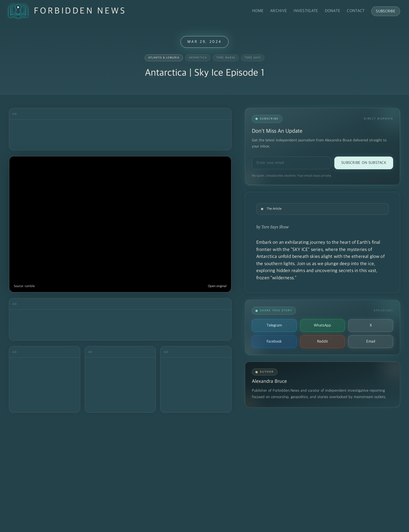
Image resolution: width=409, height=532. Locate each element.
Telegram (274, 325)
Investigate (306, 11)
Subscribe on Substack (364, 163)
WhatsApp (322, 325)
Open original (217, 286)
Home (258, 11)
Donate (333, 11)
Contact (356, 11)
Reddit (323, 341)
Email (371, 341)
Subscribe (386, 11)
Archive (278, 11)
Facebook (274, 341)
